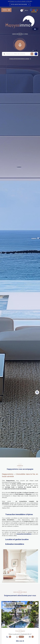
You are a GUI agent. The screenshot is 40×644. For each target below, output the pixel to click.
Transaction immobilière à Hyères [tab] (19, 514)
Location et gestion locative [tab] (17, 539)
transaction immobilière (24, 534)
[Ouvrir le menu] (6, 10)
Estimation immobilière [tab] (15, 544)
